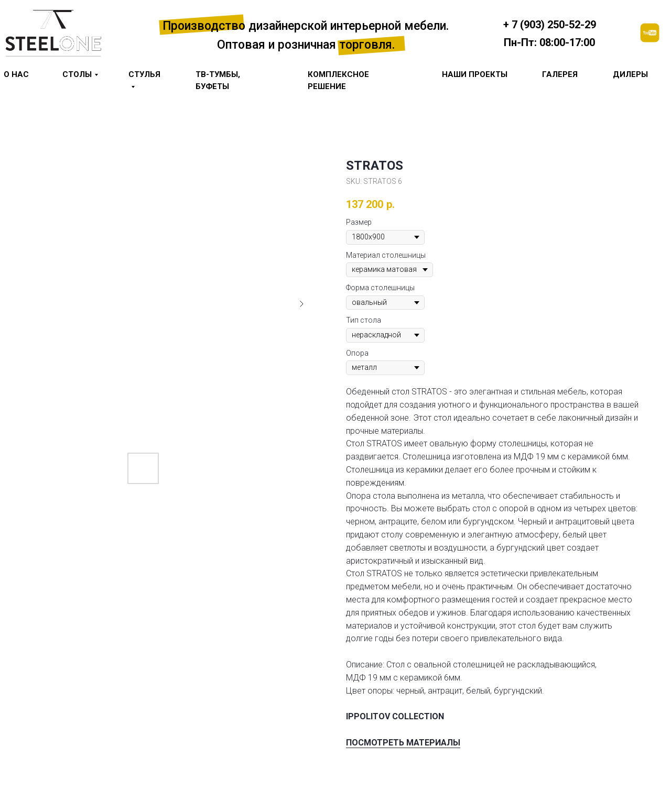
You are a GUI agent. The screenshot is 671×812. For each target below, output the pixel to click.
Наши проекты (475, 74)
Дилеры (630, 74)
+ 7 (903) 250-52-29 (550, 25)
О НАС (16, 74)
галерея (560, 74)
